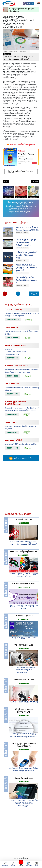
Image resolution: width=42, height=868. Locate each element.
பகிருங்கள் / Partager (21, 171)
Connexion (28, 4)
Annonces (5, 864)
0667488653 (12, 338)
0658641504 (12, 448)
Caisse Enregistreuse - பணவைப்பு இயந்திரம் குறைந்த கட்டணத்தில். (24, 803)
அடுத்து (35, 181)
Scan (37, 864)
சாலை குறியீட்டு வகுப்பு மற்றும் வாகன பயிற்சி (24, 575)
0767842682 (12, 376)
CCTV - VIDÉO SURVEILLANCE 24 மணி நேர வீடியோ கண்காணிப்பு (24, 670)
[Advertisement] (21, 488)
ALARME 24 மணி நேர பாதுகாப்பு (24, 702)
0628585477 (12, 394)
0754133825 (24, 619)
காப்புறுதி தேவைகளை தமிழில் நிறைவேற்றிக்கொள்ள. (24, 770)
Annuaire (29, 864)
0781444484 (13, 320)
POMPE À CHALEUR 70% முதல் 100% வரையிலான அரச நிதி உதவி (18, 57)
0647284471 (24, 587)
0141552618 (12, 414)
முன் (6, 181)
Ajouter (21, 864)
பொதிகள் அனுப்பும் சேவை (24, 638)
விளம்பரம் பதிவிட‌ (21, 458)
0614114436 (12, 358)
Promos (13, 864)
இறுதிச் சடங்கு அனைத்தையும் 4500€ (24, 607)
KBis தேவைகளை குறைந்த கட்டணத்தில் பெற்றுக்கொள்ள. (24, 735)
